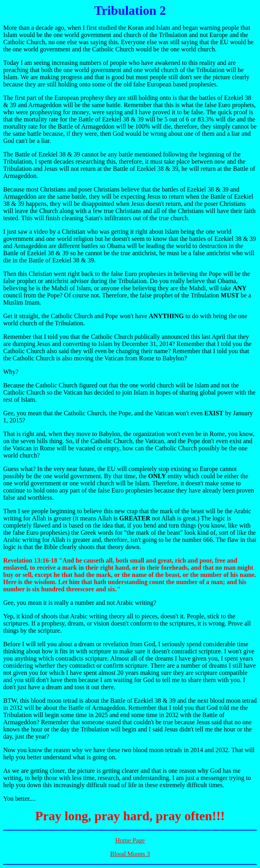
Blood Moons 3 (130, 854)
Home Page (130, 840)
